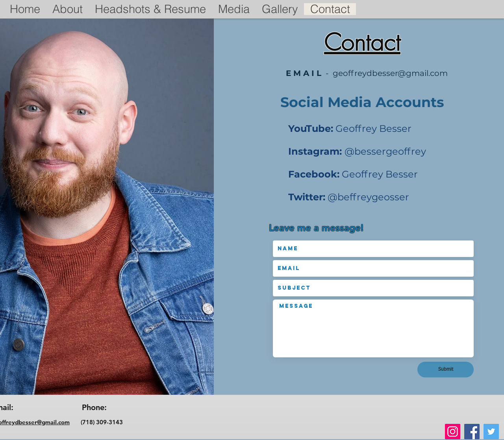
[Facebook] (472, 432)
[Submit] (446, 370)
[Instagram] (453, 432)
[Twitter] (491, 432)
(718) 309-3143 (96, 422)
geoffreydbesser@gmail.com (390, 73)
